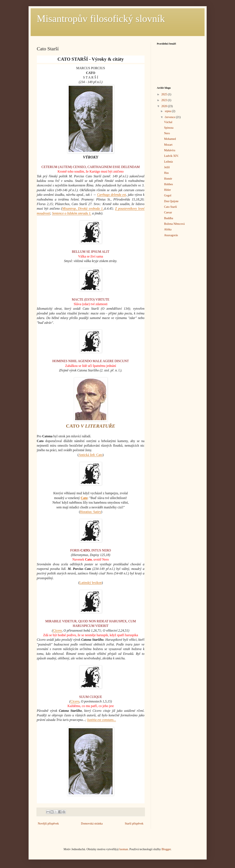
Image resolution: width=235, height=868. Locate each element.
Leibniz (168, 162)
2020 (165, 106)
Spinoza (169, 128)
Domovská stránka (92, 824)
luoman (124, 849)
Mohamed (170, 139)
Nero (167, 133)
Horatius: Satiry (91, 512)
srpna (168, 111)
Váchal (168, 122)
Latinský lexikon (91, 583)
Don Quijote (171, 201)
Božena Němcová (174, 224)
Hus (166, 173)
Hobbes (168, 184)
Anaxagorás (171, 235)
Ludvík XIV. (171, 156)
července (170, 117)
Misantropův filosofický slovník (101, 19)
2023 (165, 100)
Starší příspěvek (134, 824)
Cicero (57, 630)
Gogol (168, 195)
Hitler (167, 190)
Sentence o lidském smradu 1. (72, 213)
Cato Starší (170, 207)
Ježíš (167, 167)
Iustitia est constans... (102, 720)
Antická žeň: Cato (91, 455)
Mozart (168, 145)
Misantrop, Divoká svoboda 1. (83, 209)
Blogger (166, 849)
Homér (168, 179)
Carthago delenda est (112, 195)
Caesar (168, 212)
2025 (165, 94)
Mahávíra (170, 150)
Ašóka (168, 229)
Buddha (169, 218)
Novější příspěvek (48, 824)
